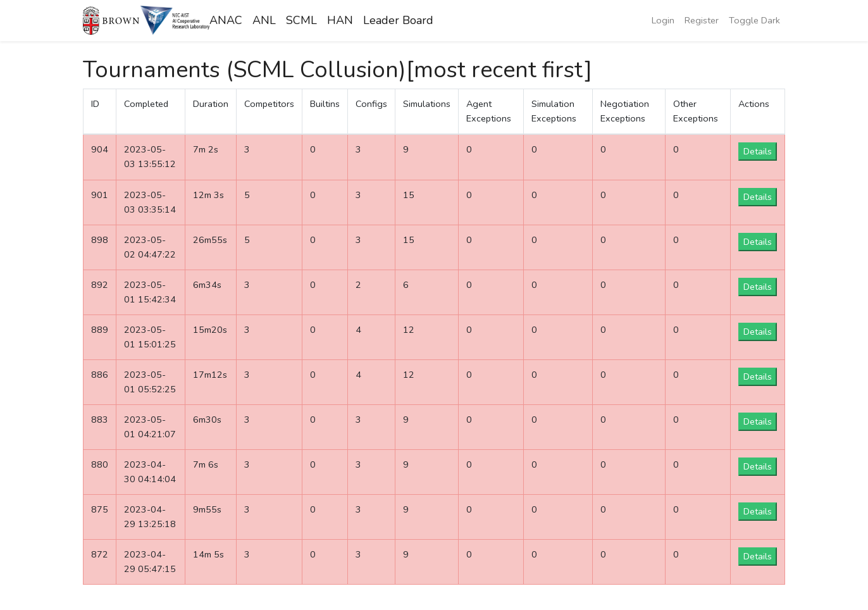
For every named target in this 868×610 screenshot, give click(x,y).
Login (663, 20)
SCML (301, 20)
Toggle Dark (754, 20)
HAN (340, 20)
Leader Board (398, 20)
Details (758, 151)
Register (702, 20)
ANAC (226, 20)
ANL (264, 20)
